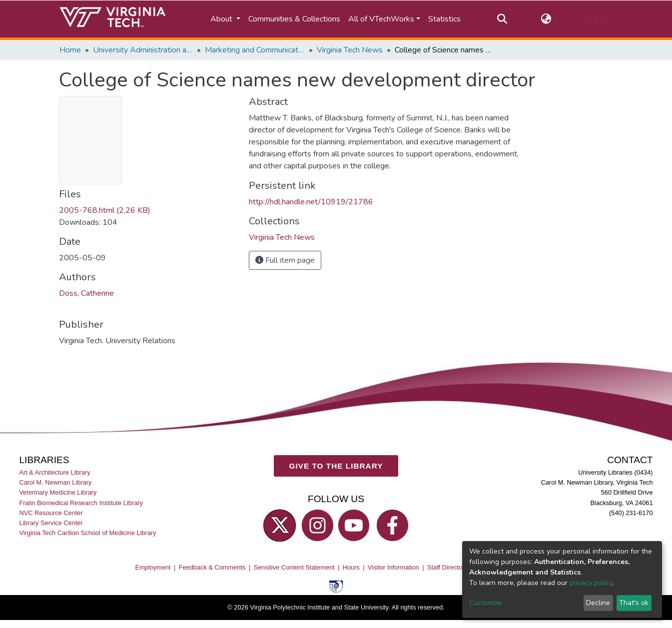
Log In (595, 19)
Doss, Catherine (86, 293)
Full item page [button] (285, 260)
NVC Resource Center (51, 512)
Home (70, 50)
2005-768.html (105, 210)
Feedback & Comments (212, 567)
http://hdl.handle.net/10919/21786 (311, 202)
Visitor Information (393, 567)
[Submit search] (502, 19)
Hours (351, 567)
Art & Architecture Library (54, 472)
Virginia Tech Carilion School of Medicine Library (87, 533)
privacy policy (591, 583)
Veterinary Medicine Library (58, 492)
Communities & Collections (294, 19)
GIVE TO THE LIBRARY (336, 465)
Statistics (444, 19)
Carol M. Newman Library (55, 482)
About (222, 19)
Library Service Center (51, 522)
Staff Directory (447, 567)
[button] (546, 19)
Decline (598, 603)
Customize (485, 603)
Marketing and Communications (255, 50)
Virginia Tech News (350, 50)
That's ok (634, 603)
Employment (153, 567)
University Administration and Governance (143, 50)
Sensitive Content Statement (294, 567)
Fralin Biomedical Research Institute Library (81, 502)
